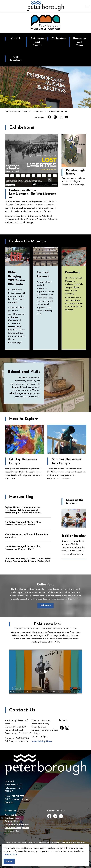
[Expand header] (87, 6)
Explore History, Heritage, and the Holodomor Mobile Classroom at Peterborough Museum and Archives (23, 510)
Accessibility (11, 815)
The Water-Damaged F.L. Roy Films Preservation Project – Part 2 (23, 524)
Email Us (9, 803)
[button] (45, 672)
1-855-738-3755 (21, 799)
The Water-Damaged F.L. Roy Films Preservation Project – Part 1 (23, 548)
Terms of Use (10, 855)
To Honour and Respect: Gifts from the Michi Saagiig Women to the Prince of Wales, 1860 (28, 560)
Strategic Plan (12, 831)
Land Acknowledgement (17, 828)
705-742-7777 (18, 796)
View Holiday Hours (42, 741)
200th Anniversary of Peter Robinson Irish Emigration (26, 536)
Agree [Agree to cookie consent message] (9, 861)
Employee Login (13, 818)
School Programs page (21, 394)
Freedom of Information (17, 825)
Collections (45, 606)
